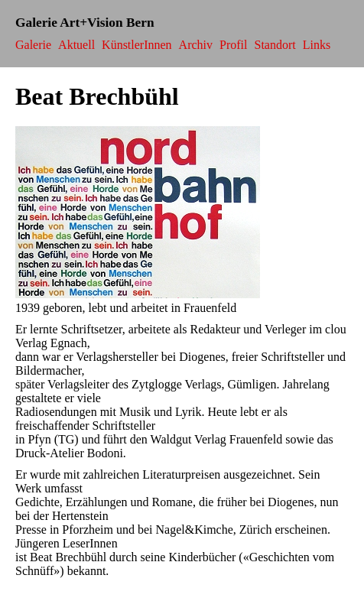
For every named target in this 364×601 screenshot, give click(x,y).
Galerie (33, 45)
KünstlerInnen (137, 45)
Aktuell (76, 45)
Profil (233, 45)
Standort (275, 45)
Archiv (196, 45)
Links (317, 45)
